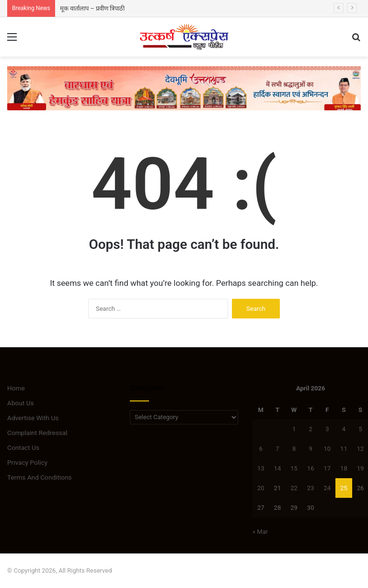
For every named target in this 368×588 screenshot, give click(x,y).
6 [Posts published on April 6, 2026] (261, 449)
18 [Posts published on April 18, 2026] (344, 468)
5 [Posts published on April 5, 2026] (360, 429)
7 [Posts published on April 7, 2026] (277, 449)
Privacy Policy (27, 462)
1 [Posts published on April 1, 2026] (294, 429)
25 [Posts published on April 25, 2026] (344, 488)
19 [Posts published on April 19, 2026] (361, 468)
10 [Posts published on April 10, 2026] (327, 449)
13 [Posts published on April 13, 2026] (261, 468)
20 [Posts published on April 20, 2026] (261, 488)
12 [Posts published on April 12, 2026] (361, 449)
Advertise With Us (33, 418)
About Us (21, 403)
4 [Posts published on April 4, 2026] (344, 429)
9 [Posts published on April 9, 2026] (311, 449)
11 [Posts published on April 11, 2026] (344, 449)
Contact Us (23, 447)
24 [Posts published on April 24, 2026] (327, 488)
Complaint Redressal (37, 433)
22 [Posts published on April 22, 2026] (294, 488)
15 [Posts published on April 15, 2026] (294, 468)
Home (16, 388)
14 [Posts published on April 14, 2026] (278, 468)
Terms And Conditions (40, 477)
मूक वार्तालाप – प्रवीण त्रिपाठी (92, 8)
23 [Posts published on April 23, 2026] (311, 488)
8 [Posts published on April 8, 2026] (294, 449)
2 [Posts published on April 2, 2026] (311, 429)
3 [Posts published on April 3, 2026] (327, 429)
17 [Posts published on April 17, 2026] (327, 468)
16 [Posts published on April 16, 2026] (311, 468)
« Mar (260, 532)
